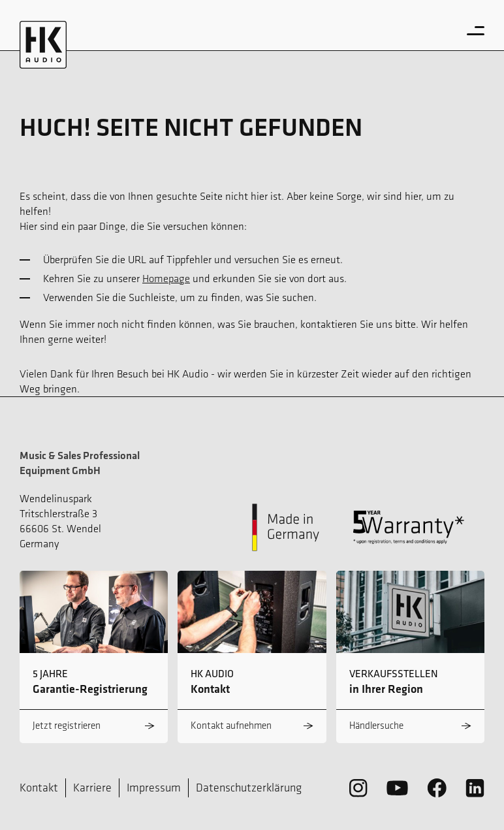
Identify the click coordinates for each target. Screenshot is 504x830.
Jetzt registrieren (67, 726)
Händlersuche (376, 726)
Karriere (92, 788)
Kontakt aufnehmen (231, 726)
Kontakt (39, 788)
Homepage (166, 278)
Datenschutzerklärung (249, 788)
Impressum (154, 788)
